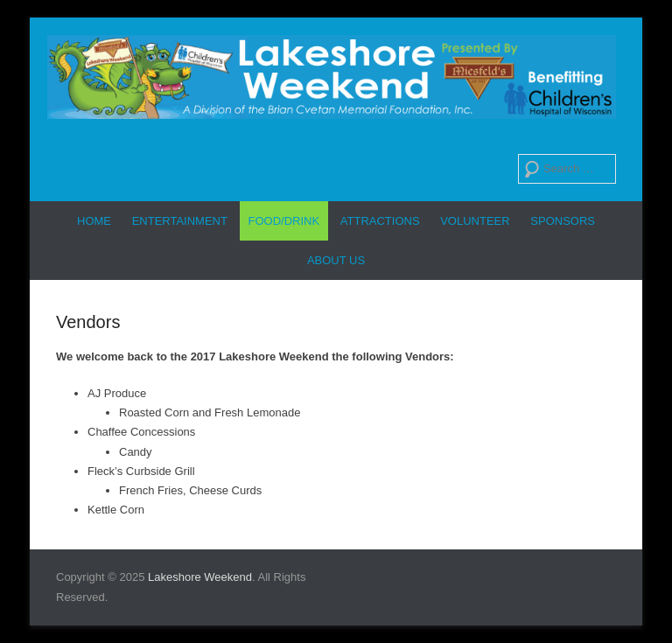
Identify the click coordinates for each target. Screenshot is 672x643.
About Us (336, 260)
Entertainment (180, 221)
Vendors (88, 322)
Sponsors (563, 221)
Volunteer (475, 221)
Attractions (380, 221)
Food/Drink (284, 221)
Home (94, 221)
